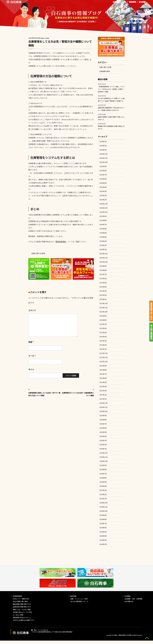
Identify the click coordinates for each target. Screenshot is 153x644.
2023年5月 (103, 283)
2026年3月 (103, 141)
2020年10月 (103, 411)
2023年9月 (103, 266)
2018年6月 (103, 528)
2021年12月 (103, 353)
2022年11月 (103, 308)
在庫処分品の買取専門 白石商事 (14, 3)
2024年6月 (103, 229)
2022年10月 (103, 312)
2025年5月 (103, 183)
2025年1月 (103, 200)
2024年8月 (103, 220)
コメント (32, 310)
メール (32, 356)
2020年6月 (103, 428)
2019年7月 (103, 474)
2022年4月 (103, 337)
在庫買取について (120, 3)
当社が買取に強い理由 (20, 601)
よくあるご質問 (18, 615)
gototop (147, 638)
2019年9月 (103, 465)
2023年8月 (103, 270)
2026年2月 (103, 146)
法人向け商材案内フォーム (79, 601)
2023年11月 (103, 258)
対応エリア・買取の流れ (21, 599)
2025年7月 (103, 175)
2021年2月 (103, 395)
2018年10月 (103, 511)
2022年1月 (103, 349)
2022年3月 (103, 341)
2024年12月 (103, 204)
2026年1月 (103, 150)
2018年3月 (103, 540)
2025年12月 (103, 154)
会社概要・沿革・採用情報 (133, 599)
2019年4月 (103, 486)
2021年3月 (103, 391)
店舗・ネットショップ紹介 (79, 599)
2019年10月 (103, 461)
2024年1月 (103, 249)
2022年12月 (103, 303)
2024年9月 (103, 216)
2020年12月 (103, 403)
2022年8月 (103, 320)
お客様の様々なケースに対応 (22, 612)
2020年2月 (103, 445)
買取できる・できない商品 (22, 610)
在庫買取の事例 (105, 71)
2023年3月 (103, 291)
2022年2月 (103, 345)
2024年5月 (103, 233)
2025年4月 (103, 187)
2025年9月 (103, 166)
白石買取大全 (129, 601)
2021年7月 (103, 374)
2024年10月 (103, 212)
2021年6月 (103, 378)
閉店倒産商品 (61, 242)
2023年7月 (103, 274)
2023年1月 (103, 299)
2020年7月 (103, 424)
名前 (31, 342)
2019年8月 (103, 470)
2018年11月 (103, 507)
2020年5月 (103, 432)
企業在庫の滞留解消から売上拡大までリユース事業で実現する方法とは (111, 109)
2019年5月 (103, 482)
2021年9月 (103, 366)
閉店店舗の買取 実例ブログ (22, 604)
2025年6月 (103, 179)
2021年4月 (103, 386)
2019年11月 (103, 457)
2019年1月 (103, 499)
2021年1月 (103, 399)
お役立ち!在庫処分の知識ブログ (23, 620)
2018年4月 (103, 536)
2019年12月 (103, 453)
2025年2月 (103, 195)
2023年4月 (103, 287)
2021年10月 (103, 362)
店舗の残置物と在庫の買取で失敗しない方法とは (111, 118)
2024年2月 (103, 245)
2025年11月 (103, 158)
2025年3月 (103, 191)
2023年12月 (103, 254)
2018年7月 (103, 523)
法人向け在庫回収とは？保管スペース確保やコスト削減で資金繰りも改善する (111, 100)
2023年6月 (103, 279)
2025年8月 (103, 171)
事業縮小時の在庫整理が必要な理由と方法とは (111, 127)
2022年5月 (103, 332)
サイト (31, 369)
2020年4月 (103, 436)
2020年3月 (103, 440)
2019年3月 (103, 490)
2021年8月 (103, 370)
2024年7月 (103, 225)
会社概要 (142, 3)
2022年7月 (103, 324)
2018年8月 (103, 519)
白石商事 (47, 38)
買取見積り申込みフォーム (22, 617)
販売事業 (133, 3)
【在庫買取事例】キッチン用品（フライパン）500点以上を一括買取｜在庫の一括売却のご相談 (111, 89)
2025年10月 (103, 162)
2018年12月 (103, 503)
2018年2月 (103, 544)
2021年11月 (103, 357)
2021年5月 (103, 382)
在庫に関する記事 (38, 253)
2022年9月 (103, 316)
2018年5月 (103, 532)
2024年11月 (103, 208)
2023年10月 (103, 262)
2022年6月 (103, 328)
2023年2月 (103, 295)
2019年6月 (103, 478)
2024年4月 (103, 237)
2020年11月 (103, 407)
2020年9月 (103, 416)
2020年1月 (103, 449)
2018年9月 (103, 515)
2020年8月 (103, 420)
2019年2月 (103, 494)
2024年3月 (103, 241)
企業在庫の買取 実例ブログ (22, 607)
